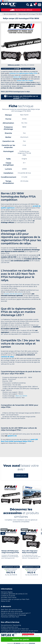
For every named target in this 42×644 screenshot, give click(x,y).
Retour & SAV (5, 601)
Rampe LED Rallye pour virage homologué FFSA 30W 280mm (10, 553)
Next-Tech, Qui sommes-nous (11, 609)
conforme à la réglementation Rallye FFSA (23, 73)
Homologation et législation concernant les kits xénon (20, 631)
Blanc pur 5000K (21, 396)
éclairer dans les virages (25, 81)
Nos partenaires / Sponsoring (11, 625)
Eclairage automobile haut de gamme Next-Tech (18, 632)
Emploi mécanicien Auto (9, 627)
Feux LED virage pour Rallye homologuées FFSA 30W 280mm (30, 553)
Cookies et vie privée (8, 596)
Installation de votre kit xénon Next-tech (15, 629)
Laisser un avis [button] (21, 476)
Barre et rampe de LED (10, 14)
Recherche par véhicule (21, 10)
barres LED (17, 77)
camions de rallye (7, 357)
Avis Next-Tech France (9, 597)
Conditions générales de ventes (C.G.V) (14, 594)
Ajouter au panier (21, 639)
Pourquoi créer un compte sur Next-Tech (15, 599)
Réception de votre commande (12, 611)
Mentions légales (7, 592)
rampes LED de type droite (13, 294)
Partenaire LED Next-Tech (10, 617)
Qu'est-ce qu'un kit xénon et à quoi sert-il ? (16, 613)
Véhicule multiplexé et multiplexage (13, 615)
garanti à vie (12, 436)
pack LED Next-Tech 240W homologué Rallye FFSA (19, 440)
